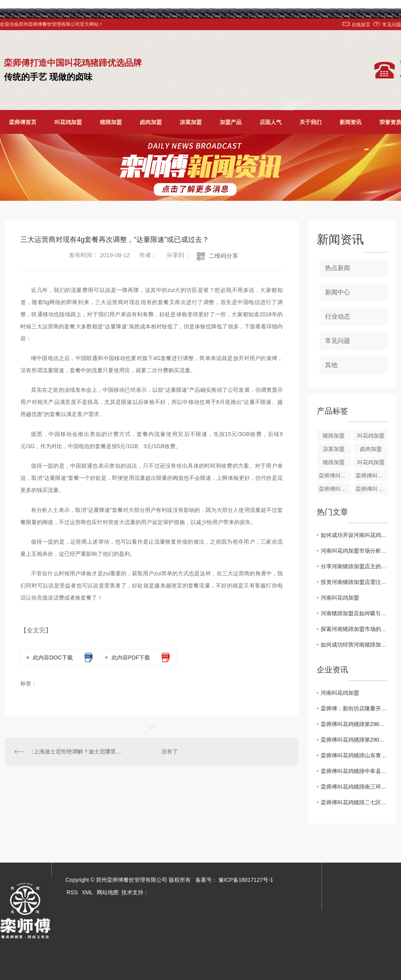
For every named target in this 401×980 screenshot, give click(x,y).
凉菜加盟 (191, 122)
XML (88, 892)
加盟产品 (231, 122)
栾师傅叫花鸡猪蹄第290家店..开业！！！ (354, 740)
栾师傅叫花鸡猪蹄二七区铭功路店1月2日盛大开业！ (354, 802)
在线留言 (361, 25)
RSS (72, 892)
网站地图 (108, 892)
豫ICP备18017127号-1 (246, 880)
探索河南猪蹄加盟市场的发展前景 (354, 629)
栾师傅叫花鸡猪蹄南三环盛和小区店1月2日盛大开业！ (354, 787)
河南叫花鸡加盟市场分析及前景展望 (354, 551)
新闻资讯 (350, 122)
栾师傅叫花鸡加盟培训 (335, 489)
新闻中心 (338, 292)
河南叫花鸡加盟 (340, 598)
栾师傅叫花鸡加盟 (372, 489)
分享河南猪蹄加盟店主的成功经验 (354, 566)
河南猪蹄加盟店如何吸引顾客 (354, 613)
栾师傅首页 (23, 122)
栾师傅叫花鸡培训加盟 (372, 476)
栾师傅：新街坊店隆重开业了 (354, 708)
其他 (331, 365)
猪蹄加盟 (111, 122)
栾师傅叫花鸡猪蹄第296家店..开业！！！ (354, 724)
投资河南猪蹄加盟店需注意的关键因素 (354, 582)
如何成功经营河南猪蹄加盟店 (354, 645)
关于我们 (311, 122)
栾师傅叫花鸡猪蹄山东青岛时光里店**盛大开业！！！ (354, 755)
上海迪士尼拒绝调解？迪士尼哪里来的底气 (78, 751)
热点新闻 (338, 268)
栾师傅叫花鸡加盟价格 (335, 476)
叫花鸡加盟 (68, 122)
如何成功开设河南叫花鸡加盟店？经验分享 (354, 535)
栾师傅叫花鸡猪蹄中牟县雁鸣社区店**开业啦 (354, 771)
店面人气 (271, 122)
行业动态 (338, 316)
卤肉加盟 (151, 122)
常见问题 (392, 25)
